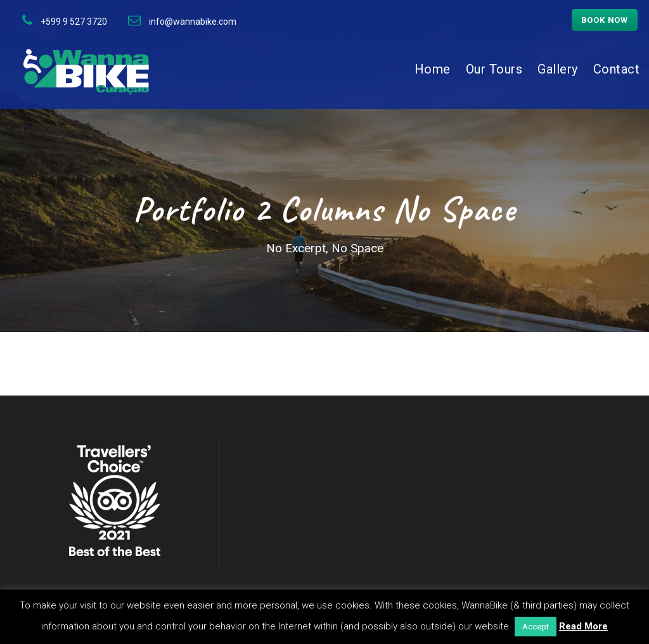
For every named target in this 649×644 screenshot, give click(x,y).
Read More (583, 626)
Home (433, 69)
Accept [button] (536, 627)
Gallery (558, 69)
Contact (617, 69)
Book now (605, 20)
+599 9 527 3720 (74, 22)
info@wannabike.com (193, 22)
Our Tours (494, 69)
